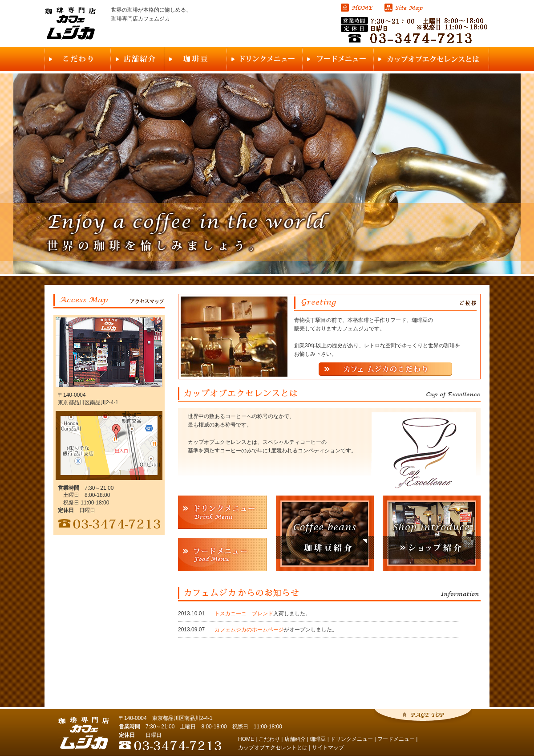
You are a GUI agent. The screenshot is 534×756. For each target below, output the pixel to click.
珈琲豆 (318, 739)
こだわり (269, 739)
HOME (246, 739)
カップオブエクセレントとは (273, 748)
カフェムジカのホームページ (249, 630)
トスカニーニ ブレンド (244, 614)
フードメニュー (396, 739)
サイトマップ (328, 748)
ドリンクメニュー (352, 739)
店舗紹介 (295, 739)
